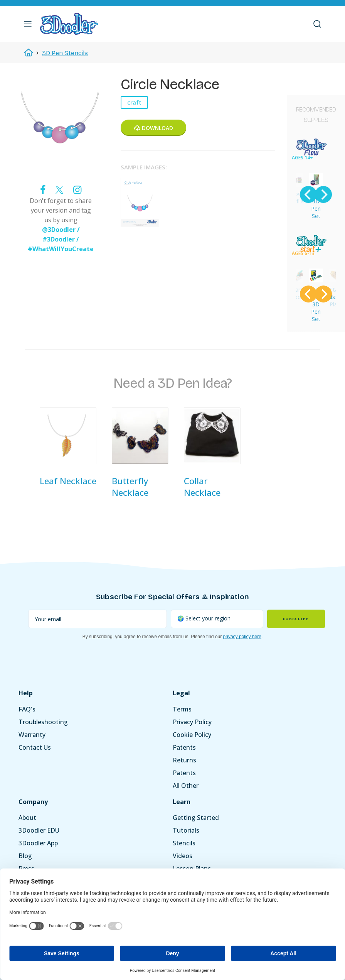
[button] (28, 24)
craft (134, 102)
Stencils (184, 843)
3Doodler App (38, 843)
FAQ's (27, 709)
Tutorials (186, 830)
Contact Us (35, 747)
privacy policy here (242, 637)
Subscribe (296, 619)
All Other (186, 786)
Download (154, 128)
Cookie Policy (192, 735)
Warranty (32, 735)
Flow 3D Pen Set (316, 205)
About (27, 818)
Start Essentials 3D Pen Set (318, 304)
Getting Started (196, 818)
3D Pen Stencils (65, 53)
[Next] (323, 194)
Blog (25, 856)
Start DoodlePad (298, 293)
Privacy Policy (192, 722)
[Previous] (308, 194)
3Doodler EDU (39, 830)
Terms (182, 709)
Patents (184, 747)
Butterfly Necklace (130, 487)
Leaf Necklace (68, 481)
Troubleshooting (43, 722)
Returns (184, 760)
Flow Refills (297, 198)
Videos (183, 856)
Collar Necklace (202, 487)
